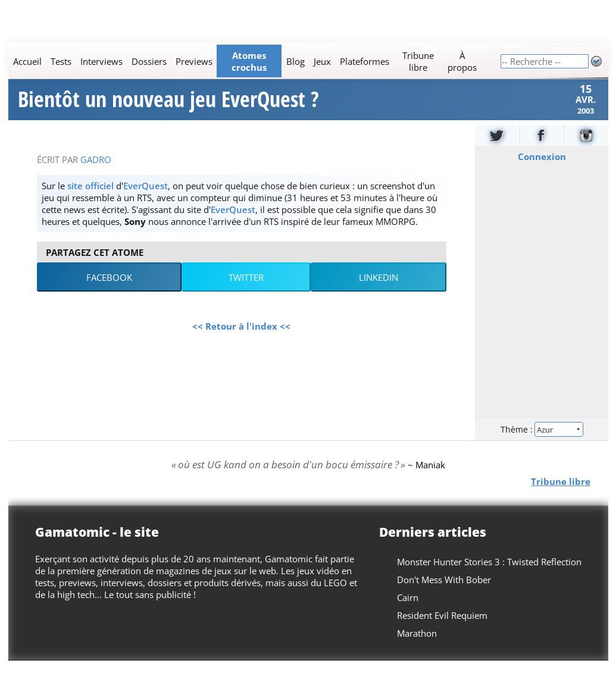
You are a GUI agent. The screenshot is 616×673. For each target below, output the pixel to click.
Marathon (417, 646)
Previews (193, 61)
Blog (295, 61)
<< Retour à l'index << (241, 339)
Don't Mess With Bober (444, 592)
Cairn (408, 610)
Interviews (101, 61)
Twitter (246, 290)
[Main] (254, 61)
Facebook (109, 290)
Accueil (27, 61)
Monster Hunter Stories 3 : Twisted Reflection (489, 574)
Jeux (322, 61)
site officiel (90, 198)
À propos (462, 61)
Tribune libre (418, 61)
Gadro (96, 172)
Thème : (541, 441)
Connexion (541, 169)
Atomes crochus (249, 61)
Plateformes (364, 61)
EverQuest (146, 198)
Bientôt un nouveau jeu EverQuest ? (168, 106)
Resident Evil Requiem (442, 628)
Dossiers (148, 61)
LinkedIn (379, 290)
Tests (60, 61)
